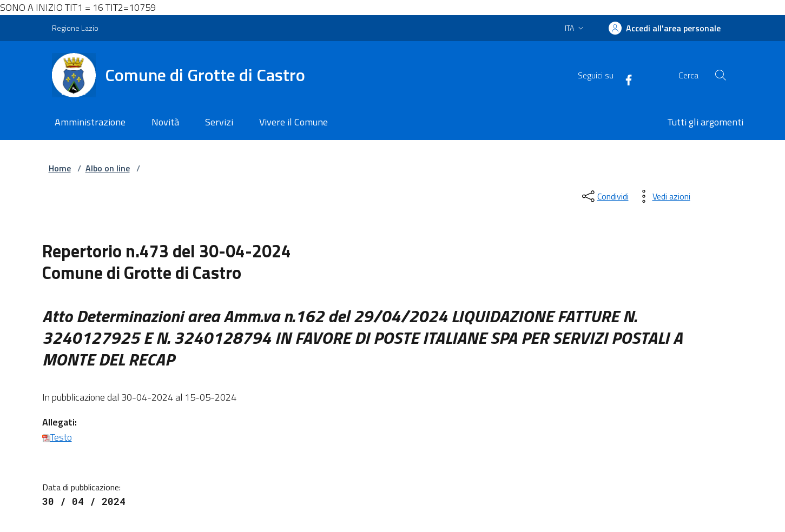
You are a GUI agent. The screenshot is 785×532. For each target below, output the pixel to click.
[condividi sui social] (604, 196)
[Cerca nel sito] (720, 75)
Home (60, 168)
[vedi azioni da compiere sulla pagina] (663, 196)
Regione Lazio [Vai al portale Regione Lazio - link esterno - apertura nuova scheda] (75, 28)
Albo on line (108, 168)
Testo (57, 437)
